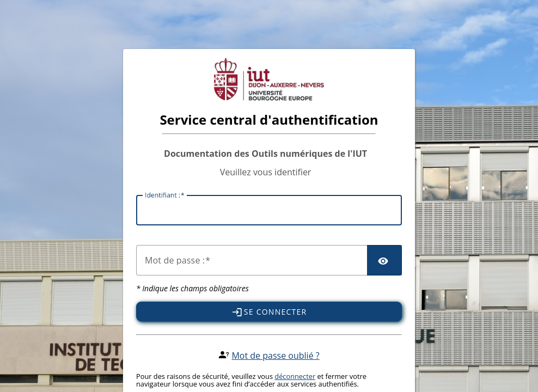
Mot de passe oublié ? (275, 356)
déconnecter (295, 376)
